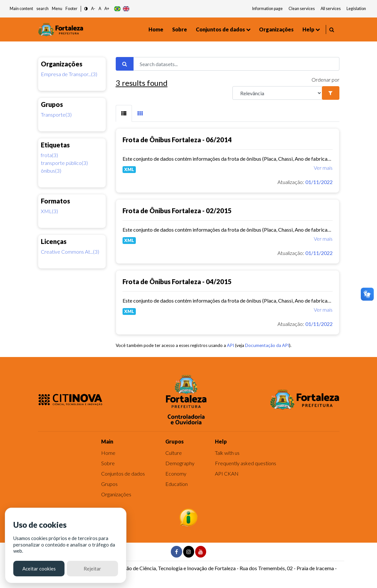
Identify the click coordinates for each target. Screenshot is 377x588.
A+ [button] (107, 9)
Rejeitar (92, 569)
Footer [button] (71, 9)
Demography (180, 463)
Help (308, 29)
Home (156, 29)
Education (177, 484)
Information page (267, 9)
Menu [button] (57, 9)
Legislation (356, 9)
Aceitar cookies (39, 569)
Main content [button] (21, 9)
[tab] (124, 113)
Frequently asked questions (246, 463)
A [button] (100, 9)
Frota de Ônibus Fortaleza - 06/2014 (177, 140)
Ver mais (323, 168)
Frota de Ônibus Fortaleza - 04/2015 (177, 282)
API (230, 345)
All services (331, 9)
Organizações (276, 29)
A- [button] (93, 9)
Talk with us (227, 453)
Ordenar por (325, 80)
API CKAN (227, 473)
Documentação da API (267, 345)
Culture (174, 453)
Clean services (302, 9)
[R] (277, 93)
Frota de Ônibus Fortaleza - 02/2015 (177, 211)
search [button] (42, 9)
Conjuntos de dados (220, 29)
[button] (86, 9)
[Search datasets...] (236, 64)
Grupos (109, 484)
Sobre (180, 29)
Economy (176, 473)
